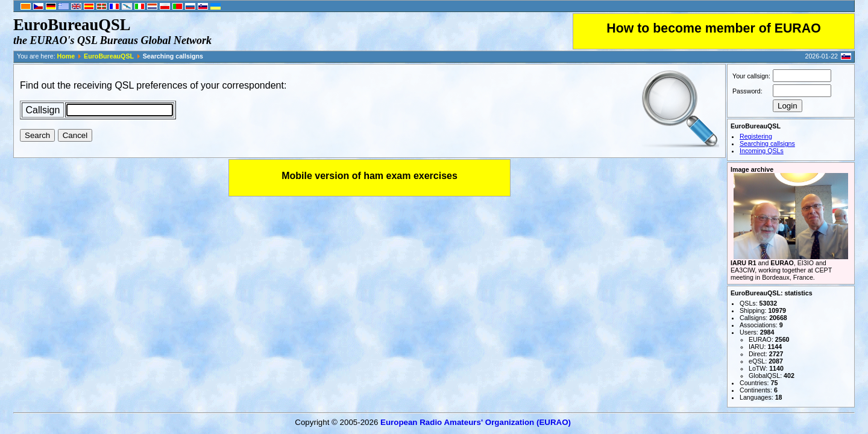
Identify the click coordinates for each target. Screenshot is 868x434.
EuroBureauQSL (109, 56)
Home (66, 56)
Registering (756, 136)
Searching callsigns (767, 143)
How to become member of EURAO (714, 28)
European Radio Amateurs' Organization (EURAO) (476, 422)
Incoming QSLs (762, 151)
